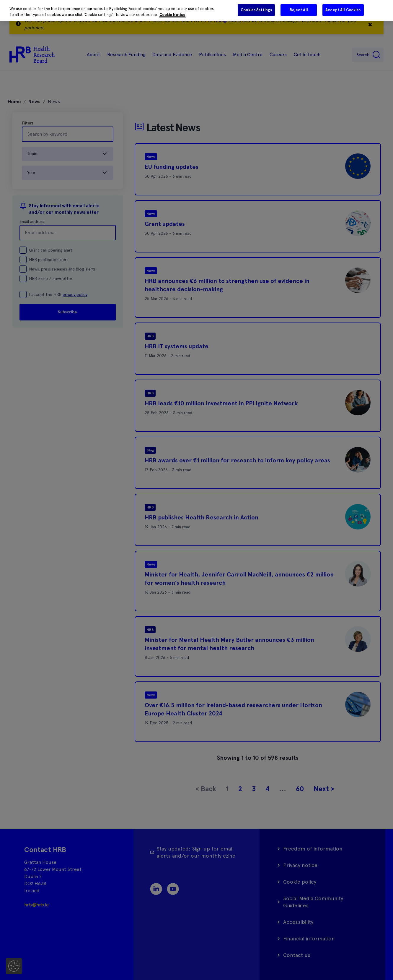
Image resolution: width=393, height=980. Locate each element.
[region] (196, 10)
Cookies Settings (256, 10)
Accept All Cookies (343, 10)
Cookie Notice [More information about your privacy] (172, 15)
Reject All (299, 10)
